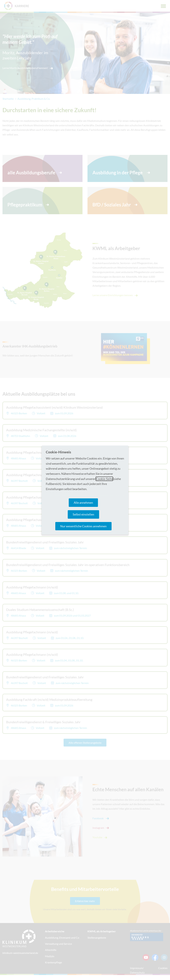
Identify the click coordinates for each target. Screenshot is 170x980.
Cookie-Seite (104, 479)
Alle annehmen (83, 503)
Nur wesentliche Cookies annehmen (83, 526)
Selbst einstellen (83, 514)
